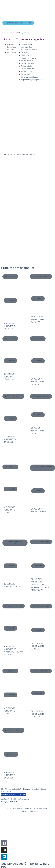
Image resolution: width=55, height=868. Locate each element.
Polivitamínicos (27, 55)
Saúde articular (27, 61)
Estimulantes (26, 47)
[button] (18, 23)
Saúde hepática (27, 69)
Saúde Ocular (27, 72)
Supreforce (12, 47)
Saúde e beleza (27, 66)
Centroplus (12, 52)
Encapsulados (8, 33)
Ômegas (24, 52)
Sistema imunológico (30, 77)
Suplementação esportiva (32, 80)
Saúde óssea (26, 74)
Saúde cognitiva (28, 63)
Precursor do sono (29, 58)
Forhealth (11, 44)
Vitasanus (11, 50)
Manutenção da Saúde (24, 33)
